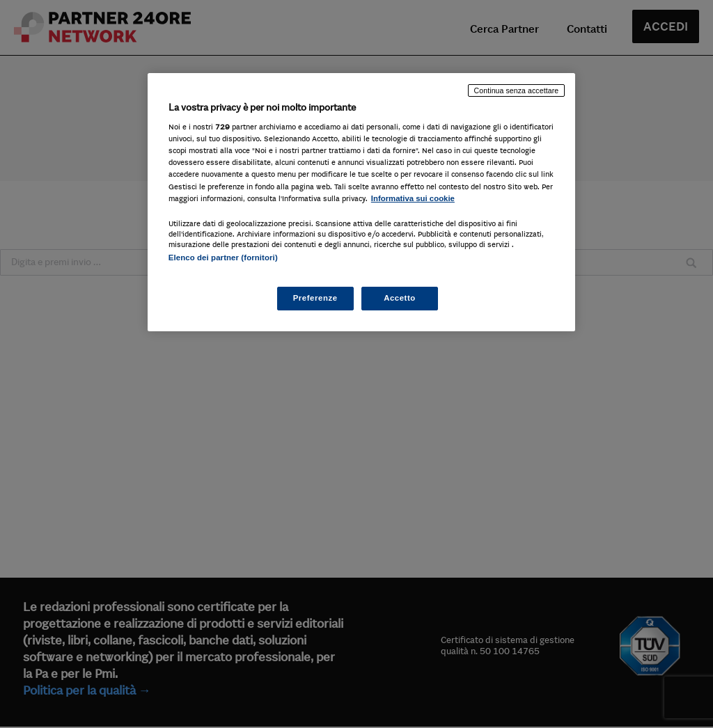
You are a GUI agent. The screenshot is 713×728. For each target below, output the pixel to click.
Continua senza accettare (517, 90)
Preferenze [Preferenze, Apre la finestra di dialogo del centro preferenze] (315, 298)
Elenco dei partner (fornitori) (223, 258)
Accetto (400, 298)
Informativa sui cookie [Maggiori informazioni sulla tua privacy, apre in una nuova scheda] (413, 198)
